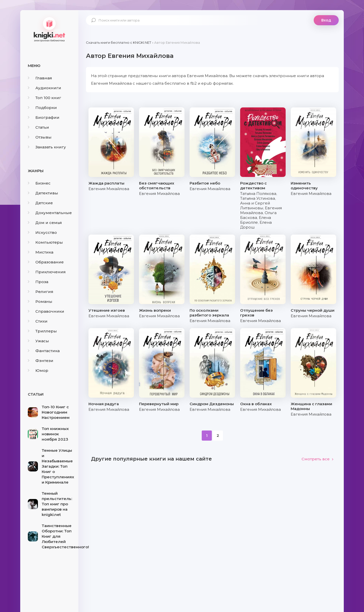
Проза (38, 282)
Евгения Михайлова (109, 189)
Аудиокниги (44, 88)
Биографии (44, 117)
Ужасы (38, 341)
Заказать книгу (47, 147)
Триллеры (42, 331)
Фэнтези (41, 361)
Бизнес (39, 183)
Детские (40, 203)
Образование (46, 262)
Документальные (50, 213)
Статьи (38, 127)
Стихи (38, 321)
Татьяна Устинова (258, 198)
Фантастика (44, 351)
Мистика (41, 252)
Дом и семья (45, 223)
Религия (41, 292)
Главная (40, 78)
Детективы (43, 193)
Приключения (47, 272)
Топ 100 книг (44, 98)
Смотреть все (318, 459)
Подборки (42, 108)
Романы (40, 301)
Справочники (46, 311)
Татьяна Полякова (258, 194)
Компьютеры (45, 242)
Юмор (38, 370)
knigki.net (49, 29)
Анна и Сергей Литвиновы (255, 206)
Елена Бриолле (256, 220)
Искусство (42, 232)
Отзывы (40, 137)
